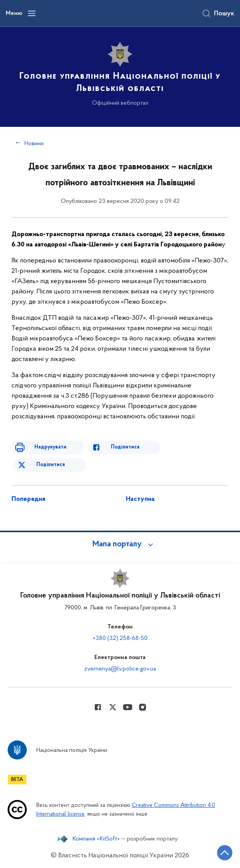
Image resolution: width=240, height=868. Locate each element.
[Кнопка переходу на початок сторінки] (225, 853)
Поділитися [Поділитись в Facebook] (125, 447)
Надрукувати (50, 447)
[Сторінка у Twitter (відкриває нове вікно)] (113, 707)
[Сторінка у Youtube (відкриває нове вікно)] (128, 707)
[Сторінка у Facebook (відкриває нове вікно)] (98, 707)
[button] (120, 544)
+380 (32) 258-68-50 (120, 638)
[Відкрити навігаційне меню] (32, 13)
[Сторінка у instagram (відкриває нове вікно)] (143, 707)
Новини (34, 144)
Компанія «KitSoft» (96, 839)
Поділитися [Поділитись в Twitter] (51, 465)
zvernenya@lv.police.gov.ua (120, 669)
